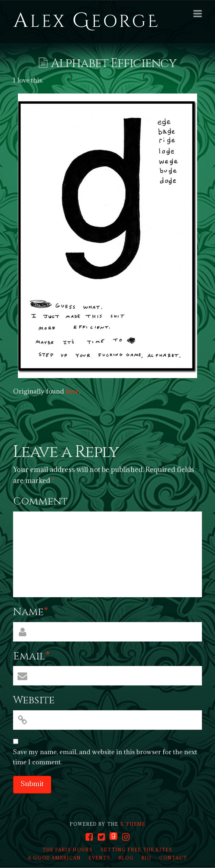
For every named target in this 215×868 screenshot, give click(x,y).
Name (31, 612)
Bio (147, 858)
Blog (126, 858)
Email (32, 656)
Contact (173, 858)
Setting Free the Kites (137, 850)
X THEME (133, 824)
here (72, 391)
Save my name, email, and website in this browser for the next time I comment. (105, 757)
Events (100, 858)
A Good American (54, 858)
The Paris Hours (68, 850)
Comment (40, 501)
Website (34, 700)
